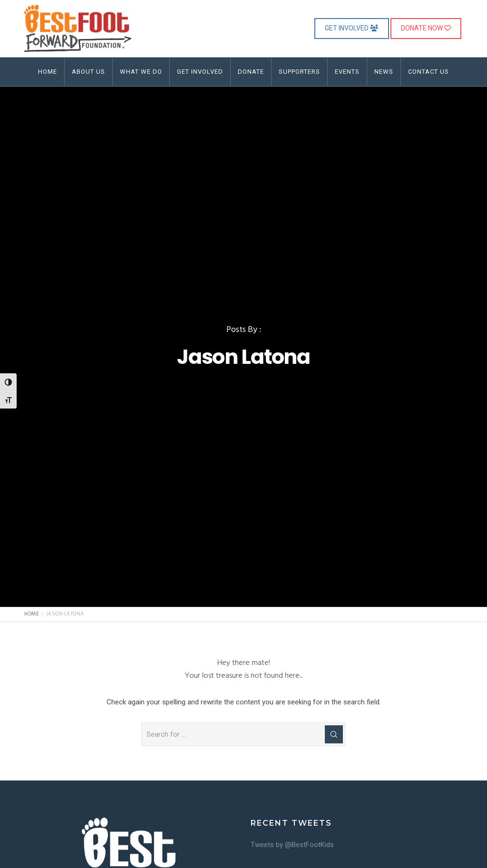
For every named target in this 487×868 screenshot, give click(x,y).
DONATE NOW (426, 28)
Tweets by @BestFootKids (292, 845)
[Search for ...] (243, 734)
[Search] (334, 734)
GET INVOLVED (352, 28)
